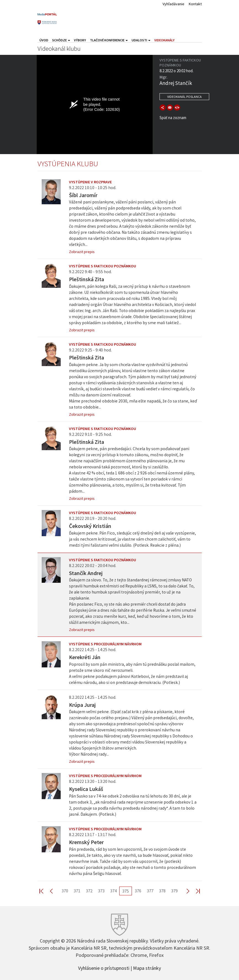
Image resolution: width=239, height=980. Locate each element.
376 (138, 891)
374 (113, 891)
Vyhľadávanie (173, 4)
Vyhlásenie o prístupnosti (104, 968)
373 (101, 891)
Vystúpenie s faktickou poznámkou (103, 266)
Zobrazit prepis (82, 252)
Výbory (80, 40)
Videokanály (164, 40)
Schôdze (61, 40)
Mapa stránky (147, 968)
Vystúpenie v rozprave (90, 182)
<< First (45, 891)
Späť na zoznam (173, 118)
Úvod (44, 40)
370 (65, 891)
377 (150, 891)
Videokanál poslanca (184, 97)
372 (89, 891)
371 (77, 891)
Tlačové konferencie (109, 40)
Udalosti (141, 40)
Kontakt (195, 4)
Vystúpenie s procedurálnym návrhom (105, 644)
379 (174, 891)
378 (162, 891)
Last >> (195, 891)
